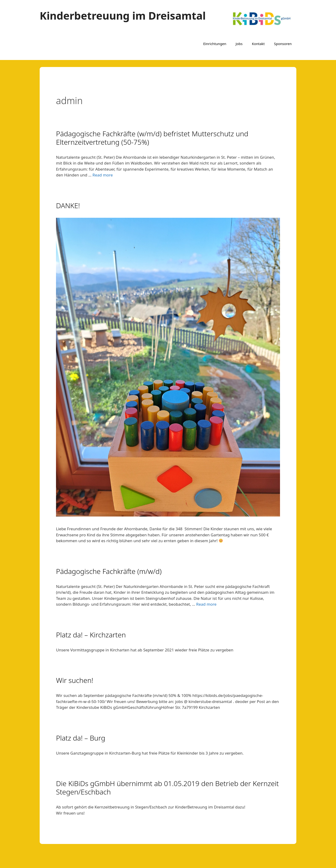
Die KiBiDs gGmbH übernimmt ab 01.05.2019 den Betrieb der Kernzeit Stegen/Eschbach (167, 788)
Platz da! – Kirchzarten (91, 635)
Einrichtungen (215, 44)
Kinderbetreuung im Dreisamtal (123, 16)
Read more (103, 175)
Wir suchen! (75, 680)
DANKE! (68, 206)
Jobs (239, 44)
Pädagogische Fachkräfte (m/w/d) (109, 571)
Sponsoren (283, 44)
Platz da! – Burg (81, 738)
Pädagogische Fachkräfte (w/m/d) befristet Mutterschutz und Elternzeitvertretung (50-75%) (152, 138)
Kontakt (258, 44)
